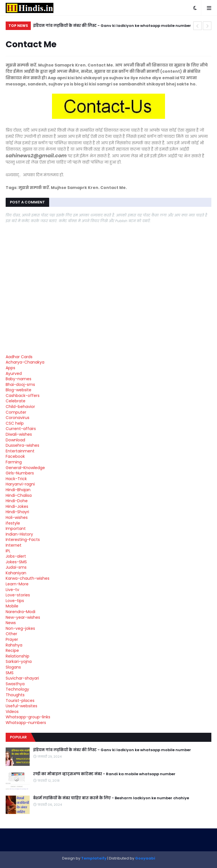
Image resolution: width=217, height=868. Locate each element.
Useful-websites (21, 706)
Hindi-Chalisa (19, 495)
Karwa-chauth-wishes (28, 578)
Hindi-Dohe (17, 501)
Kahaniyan (16, 573)
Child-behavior (20, 407)
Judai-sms (16, 567)
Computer (16, 412)
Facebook (15, 456)
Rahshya (14, 645)
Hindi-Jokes (17, 506)
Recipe (12, 650)
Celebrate (16, 401)
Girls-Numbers (20, 473)
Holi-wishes (17, 517)
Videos (12, 712)
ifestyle (13, 523)
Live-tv (12, 590)
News (11, 623)
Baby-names (19, 379)
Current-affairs (21, 429)
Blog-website (19, 390)
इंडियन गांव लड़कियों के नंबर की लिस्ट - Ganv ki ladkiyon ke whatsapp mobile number (112, 26)
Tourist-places (20, 701)
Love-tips (15, 601)
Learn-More (17, 584)
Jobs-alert (16, 556)
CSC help (15, 423)
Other (11, 634)
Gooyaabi (145, 858)
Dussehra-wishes (22, 445)
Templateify (94, 858)
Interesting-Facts (23, 540)
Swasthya (15, 684)
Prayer (12, 639)
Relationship (18, 656)
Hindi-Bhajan (18, 490)
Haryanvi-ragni (20, 484)
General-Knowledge (25, 468)
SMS (10, 673)
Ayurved (14, 373)
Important (16, 528)
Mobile (12, 606)
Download (15, 440)
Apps (10, 368)
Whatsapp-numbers (26, 723)
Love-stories (18, 595)
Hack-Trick (16, 479)
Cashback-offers (23, 396)
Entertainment (20, 451)
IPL (8, 551)
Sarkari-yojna (19, 661)
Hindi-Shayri (17, 512)
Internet (14, 545)
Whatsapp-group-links (28, 717)
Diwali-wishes (19, 434)
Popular (18, 737)
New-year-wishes (23, 617)
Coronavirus (18, 418)
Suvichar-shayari (22, 678)
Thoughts (15, 695)
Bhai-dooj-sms (20, 384)
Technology (17, 689)
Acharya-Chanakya (25, 362)
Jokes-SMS (16, 562)
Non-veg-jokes (20, 628)
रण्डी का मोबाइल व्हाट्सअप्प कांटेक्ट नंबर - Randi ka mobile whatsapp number (104, 774)
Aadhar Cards (19, 357)
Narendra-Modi (20, 612)
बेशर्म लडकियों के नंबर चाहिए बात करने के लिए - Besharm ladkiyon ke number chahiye (111, 798)
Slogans (13, 667)
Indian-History (19, 534)
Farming (14, 462)
